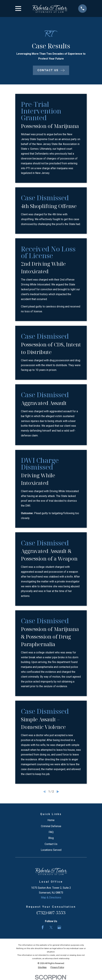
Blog (51, 838)
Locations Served (51, 850)
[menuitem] (42, 967)
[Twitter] (51, 927)
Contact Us (51, 844)
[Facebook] (43, 927)
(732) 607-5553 (51, 913)
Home (51, 820)
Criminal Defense (51, 826)
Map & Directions (51, 898)
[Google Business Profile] (59, 927)
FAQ (51, 832)
